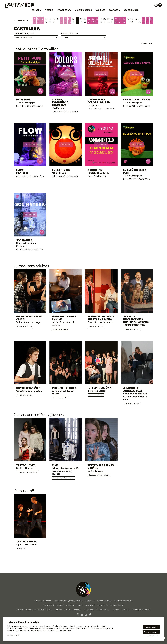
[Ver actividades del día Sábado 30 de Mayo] (147, 21)
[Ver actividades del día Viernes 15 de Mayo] (89, 21)
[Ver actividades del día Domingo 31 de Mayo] (151, 21)
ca (156, 5)
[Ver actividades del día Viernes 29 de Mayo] (144, 21)
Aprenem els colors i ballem (99, 101)
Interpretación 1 (100, 388)
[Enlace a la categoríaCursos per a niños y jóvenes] (83, 415)
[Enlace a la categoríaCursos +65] (83, 491)
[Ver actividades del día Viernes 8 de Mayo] (62, 21)
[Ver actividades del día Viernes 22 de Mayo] (116, 21)
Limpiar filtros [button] (147, 43)
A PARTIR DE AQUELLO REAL (133, 389)
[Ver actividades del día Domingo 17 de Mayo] (97, 21)
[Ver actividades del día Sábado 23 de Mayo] (120, 21)
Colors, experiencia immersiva (60, 102)
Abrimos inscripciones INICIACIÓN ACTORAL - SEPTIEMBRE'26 (137, 321)
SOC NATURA (24, 240)
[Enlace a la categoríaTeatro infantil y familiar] (83, 49)
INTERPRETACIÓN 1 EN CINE (64, 318)
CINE (55, 465)
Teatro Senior (26, 542)
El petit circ (61, 170)
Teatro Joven (26, 465)
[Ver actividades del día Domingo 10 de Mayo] (69, 21)
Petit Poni (23, 100)
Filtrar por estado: (70, 33)
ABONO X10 (95, 170)
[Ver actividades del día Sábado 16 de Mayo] (93, 21)
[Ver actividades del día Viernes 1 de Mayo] (34, 21)
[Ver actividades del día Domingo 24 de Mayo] (124, 21)
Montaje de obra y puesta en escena (101, 318)
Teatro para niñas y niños (101, 467)
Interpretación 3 (28, 388)
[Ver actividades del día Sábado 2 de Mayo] (38, 21)
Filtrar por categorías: (24, 33)
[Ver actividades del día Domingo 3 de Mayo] (42, 21)
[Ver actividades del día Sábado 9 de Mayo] (66, 21)
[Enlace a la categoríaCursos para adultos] (83, 266)
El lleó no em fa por (135, 171)
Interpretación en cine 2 (29, 318)
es (160, 5)
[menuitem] (37, 10)
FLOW (20, 170)
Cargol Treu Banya (137, 100)
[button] (15, 20)
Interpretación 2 (64, 388)
